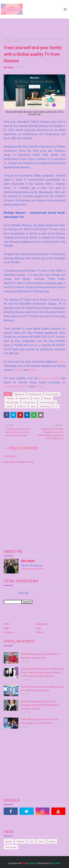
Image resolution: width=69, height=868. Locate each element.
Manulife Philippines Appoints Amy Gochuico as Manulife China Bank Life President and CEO (40, 705)
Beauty (9, 841)
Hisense (10, 398)
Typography (42, 624)
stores (62, 361)
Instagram (23, 386)
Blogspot (32, 863)
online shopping (48, 402)
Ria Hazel (9, 67)
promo (10, 406)
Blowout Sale (52, 394)
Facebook (10, 386)
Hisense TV (24, 398)
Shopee (33, 370)
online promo (29, 402)
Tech (33, 406)
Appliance (19, 394)
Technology (45, 406)
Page (6, 628)
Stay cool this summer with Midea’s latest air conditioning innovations (42, 689)
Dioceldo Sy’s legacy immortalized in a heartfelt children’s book (40, 656)
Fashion (21, 841)
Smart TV (22, 406)
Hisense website (49, 378)
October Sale (12, 402)
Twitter (39, 632)
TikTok (39, 386)
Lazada (19, 370)
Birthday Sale (35, 394)
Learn (32, 841)
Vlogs (38, 628)
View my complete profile (32, 569)
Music (42, 841)
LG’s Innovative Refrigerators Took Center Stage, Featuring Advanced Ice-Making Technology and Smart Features (42, 672)
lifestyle (48, 398)
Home (7, 38)
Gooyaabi (56, 863)
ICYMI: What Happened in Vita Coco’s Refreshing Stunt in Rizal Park (40, 721)
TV (13, 38)
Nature (52, 841)
